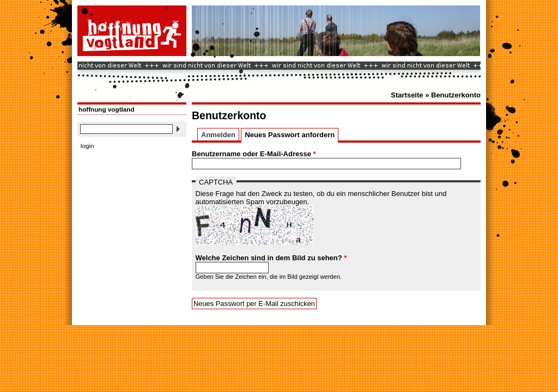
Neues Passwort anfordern (291, 135)
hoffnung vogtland (107, 109)
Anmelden (218, 135)
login (87, 146)
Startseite (407, 95)
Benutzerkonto (456, 95)
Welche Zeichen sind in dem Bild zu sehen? (271, 258)
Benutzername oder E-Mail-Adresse (254, 154)
